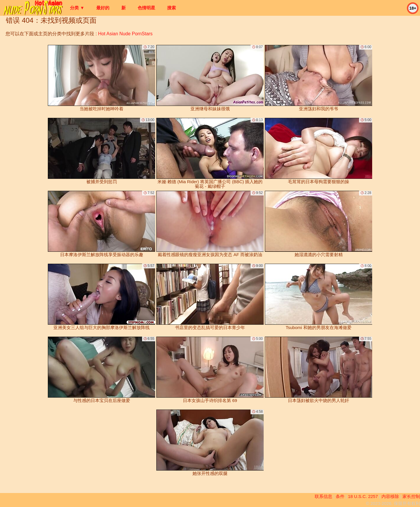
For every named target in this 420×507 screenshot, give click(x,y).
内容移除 (390, 496)
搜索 (171, 8)
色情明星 (146, 8)
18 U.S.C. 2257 (363, 496)
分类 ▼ (77, 8)
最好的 (103, 8)
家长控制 (411, 496)
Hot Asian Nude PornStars (125, 34)
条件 (340, 496)
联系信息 (323, 496)
